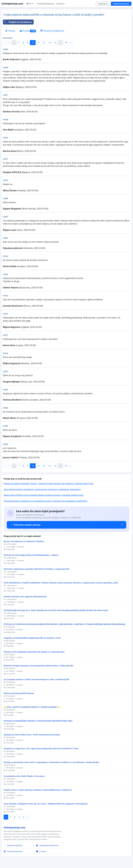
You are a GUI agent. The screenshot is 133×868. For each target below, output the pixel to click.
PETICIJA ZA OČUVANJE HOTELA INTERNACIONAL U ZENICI (31, 555)
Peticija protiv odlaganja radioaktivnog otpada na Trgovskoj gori (34, 652)
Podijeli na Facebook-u (17, 22)
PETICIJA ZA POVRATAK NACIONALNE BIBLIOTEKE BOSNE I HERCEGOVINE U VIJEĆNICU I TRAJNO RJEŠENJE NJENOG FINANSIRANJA (65, 624)
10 (33, 43)
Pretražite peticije (45, 4)
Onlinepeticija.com (12, 4)
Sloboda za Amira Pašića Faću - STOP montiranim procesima (32, 735)
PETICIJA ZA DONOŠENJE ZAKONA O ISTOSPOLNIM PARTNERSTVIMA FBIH (38, 721)
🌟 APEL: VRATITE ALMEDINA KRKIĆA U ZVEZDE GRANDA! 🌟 (32, 707)
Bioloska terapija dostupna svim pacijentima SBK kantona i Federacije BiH (38, 666)
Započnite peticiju (121, 4)
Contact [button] (60, 4)
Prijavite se (103, 4)
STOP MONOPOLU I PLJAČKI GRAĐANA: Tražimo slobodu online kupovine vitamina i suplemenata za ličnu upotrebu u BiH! (61, 583)
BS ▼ (30, 4)
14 (55, 43)
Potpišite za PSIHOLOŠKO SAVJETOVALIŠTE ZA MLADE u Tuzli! (32, 638)
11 (38, 43)
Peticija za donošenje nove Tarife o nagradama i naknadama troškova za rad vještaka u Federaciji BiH (51, 762)
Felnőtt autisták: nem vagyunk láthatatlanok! (25, 597)
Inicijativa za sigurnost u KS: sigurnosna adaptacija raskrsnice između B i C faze (41, 748)
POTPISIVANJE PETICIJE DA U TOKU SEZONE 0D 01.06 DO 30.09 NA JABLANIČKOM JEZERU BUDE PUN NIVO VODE (56, 610)
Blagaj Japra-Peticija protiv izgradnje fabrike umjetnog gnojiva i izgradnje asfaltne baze (44, 495)
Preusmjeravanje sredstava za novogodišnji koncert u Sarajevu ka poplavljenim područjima (45, 501)
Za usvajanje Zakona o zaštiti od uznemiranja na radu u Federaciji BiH (36, 679)
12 (44, 43)
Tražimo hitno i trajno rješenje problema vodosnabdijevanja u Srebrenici (38, 790)
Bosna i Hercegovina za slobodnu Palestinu (24, 541)
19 (66, 43)
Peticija (10, 31)
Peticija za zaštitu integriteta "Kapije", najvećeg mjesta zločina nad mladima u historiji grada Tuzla (48, 484)
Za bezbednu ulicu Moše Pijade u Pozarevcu (24, 776)
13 (50, 43)
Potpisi (28, 31)
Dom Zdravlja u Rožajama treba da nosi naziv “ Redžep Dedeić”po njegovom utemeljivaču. (46, 804)
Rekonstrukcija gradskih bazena (19, 693)
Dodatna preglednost (52, 31)
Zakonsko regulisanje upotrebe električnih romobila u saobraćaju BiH (36, 569)
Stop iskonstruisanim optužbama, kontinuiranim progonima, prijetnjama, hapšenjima (42, 489)
